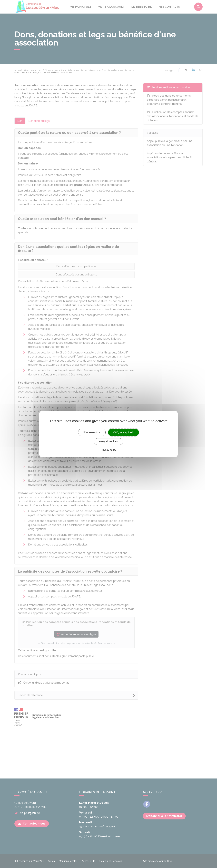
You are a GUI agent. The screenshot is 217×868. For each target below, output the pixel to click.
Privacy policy (108, 450)
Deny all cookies (108, 441)
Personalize (92, 432)
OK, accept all (124, 432)
